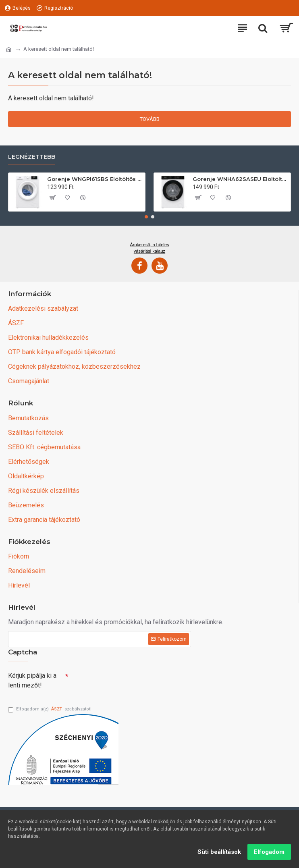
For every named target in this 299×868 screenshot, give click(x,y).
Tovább (150, 119)
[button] (146, 216)
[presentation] (125, 682)
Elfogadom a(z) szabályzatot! (50, 709)
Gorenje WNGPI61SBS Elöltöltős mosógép (95, 178)
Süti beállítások (219, 852)
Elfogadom (269, 852)
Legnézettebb (32, 156)
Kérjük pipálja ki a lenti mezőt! (32, 680)
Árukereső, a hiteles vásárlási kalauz (149, 247)
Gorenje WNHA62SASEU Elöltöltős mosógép (240, 178)
